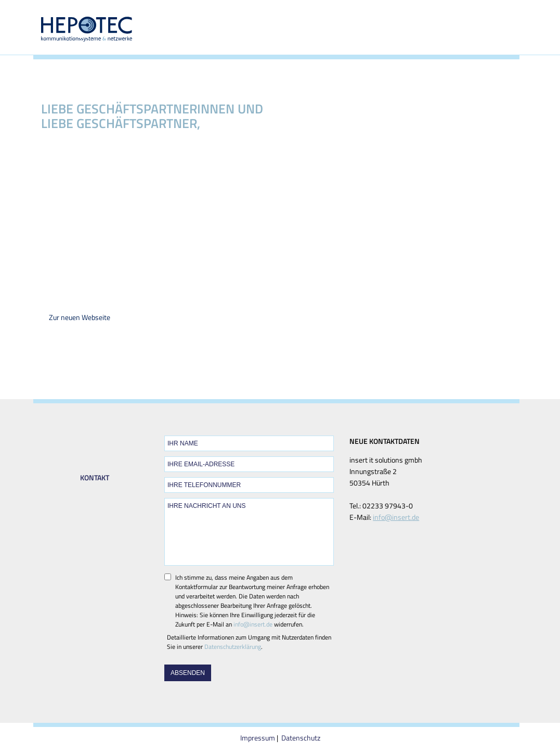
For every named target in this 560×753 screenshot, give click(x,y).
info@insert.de (253, 624)
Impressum (258, 738)
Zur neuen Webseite (80, 317)
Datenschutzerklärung (233, 647)
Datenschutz (301, 738)
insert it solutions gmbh (229, 171)
